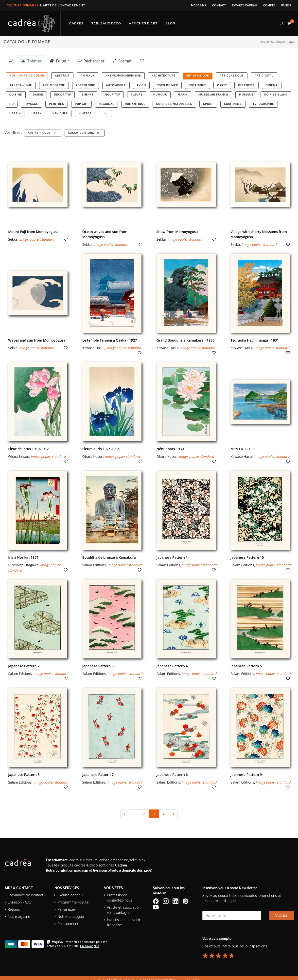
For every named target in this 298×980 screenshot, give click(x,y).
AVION (141, 85)
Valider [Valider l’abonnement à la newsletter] (281, 915)
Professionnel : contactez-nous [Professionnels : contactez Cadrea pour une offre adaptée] (120, 898)
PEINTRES (57, 104)
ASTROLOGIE (86, 85)
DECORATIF (62, 95)
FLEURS (137, 95)
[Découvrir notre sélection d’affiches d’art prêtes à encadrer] (143, 23)
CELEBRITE (246, 85)
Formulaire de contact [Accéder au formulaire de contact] (26, 895)
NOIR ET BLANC (276, 95)
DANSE (38, 95)
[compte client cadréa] (282, 23)
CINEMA (272, 85)
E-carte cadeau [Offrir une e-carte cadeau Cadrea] (70, 895)
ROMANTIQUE (135, 104)
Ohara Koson (19, 456)
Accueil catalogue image (277, 42)
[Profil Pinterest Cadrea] (186, 901)
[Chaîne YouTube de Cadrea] (156, 907)
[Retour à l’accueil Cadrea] (31, 23)
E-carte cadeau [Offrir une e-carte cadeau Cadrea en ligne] (245, 5)
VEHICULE (60, 113)
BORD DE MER (167, 85)
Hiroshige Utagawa (23, 565)
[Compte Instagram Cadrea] (166, 901)
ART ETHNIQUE (21, 85)
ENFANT (88, 95)
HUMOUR (160, 95)
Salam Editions (84, 133)
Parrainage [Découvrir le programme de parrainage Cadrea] (66, 909)
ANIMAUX (88, 76)
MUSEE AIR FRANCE (213, 95)
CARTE (222, 85)
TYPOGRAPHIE (263, 104)
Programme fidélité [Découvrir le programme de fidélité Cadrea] (73, 902)
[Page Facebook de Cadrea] (156, 901)
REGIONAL (106, 104)
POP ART (81, 104)
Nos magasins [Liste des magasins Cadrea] (19, 917)
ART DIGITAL (264, 76)
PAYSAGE (31, 104)
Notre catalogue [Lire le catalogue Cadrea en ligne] (71, 917)
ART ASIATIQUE (198, 76)
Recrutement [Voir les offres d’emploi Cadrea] (68, 924)
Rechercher (91, 61)
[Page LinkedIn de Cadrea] (176, 901)
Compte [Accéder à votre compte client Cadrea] (269, 5)
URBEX (37, 113)
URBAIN (15, 113)
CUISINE (16, 95)
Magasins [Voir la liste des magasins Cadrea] (199, 5)
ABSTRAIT (62, 76)
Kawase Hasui (93, 348)
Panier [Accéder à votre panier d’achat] (286, 5)
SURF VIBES (233, 104)
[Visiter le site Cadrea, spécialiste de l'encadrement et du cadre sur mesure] (23, 864)
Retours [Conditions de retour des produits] (14, 909)
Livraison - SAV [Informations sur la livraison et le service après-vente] (20, 902)
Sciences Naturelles (174, 104)
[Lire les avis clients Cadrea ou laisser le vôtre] (221, 953)
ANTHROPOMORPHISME (123, 76)
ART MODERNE (54, 85)
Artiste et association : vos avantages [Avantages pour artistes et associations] (125, 910)
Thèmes (31, 61)
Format (122, 61)
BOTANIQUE (198, 85)
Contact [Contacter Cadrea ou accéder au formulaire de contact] (219, 5)
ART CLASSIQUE (232, 76)
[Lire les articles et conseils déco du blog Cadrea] (170, 23)
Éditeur (60, 61)
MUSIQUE (246, 95)
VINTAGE (85, 113)
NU (12, 104)
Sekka (13, 239)
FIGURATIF (112, 95)
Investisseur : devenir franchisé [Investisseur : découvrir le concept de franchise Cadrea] (124, 922)
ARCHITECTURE (164, 76)
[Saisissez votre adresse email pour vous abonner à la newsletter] (232, 916)
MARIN (183, 95)
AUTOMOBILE (116, 85)
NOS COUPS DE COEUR (27, 76)
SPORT (208, 104)
